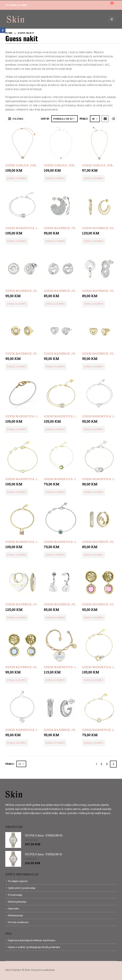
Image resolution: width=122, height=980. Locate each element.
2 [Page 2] (101, 764)
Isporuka (14, 908)
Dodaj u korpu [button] (17, 178)
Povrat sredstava (18, 922)
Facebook (3, 30)
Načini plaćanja (17, 902)
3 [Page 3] (107, 764)
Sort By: (45, 119)
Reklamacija (16, 915)
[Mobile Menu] (112, 19)
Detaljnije (12, 817)
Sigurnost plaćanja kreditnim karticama (32, 940)
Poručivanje (15, 895)
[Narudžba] (64, 119)
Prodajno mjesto (18, 881)
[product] (23, 143)
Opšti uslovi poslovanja (22, 888)
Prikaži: (84, 119)
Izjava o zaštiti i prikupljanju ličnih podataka (34, 947)
